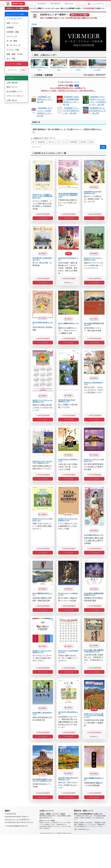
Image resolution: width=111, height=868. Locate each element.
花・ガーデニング (14, 45)
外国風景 (10, 27)
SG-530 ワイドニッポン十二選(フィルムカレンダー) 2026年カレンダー (94, 715)
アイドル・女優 (13, 50)
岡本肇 (83, 142)
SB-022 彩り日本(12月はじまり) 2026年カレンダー (68, 779)
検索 (103, 147)
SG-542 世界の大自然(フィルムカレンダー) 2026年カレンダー (42, 780)
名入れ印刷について (14, 91)
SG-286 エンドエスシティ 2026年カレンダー (94, 460)
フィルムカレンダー (14, 19)
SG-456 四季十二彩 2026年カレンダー (42, 713)
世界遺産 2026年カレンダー (78, 66)
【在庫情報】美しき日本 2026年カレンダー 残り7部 (97, 111)
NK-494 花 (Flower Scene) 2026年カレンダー (67, 401)
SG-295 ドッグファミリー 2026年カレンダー (42, 520)
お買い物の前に (13, 83)
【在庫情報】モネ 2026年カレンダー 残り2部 (45, 99)
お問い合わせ (69, 4)
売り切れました (69, 283)
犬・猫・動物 (12, 41)
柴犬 (91, 142)
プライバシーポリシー (15, 96)
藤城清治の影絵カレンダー (40, 66)
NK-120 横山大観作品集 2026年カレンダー (94, 324)
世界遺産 (74, 142)
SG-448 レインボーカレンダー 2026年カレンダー (42, 651)
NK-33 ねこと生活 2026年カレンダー (94, 383)
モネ (59, 142)
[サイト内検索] (13, 70)
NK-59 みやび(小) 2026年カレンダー (68, 259)
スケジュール (12, 36)
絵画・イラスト (13, 23)
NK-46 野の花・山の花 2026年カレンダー (42, 259)
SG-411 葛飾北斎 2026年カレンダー (42, 594)
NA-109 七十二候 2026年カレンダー (68, 713)
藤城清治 (42, 142)
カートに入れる (43, 218)
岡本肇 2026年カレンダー (59, 66)
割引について (12, 87)
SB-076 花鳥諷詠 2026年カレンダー (94, 779)
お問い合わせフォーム (11, 819)
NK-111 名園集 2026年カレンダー (68, 324)
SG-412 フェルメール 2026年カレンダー (68, 594)
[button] (42, 4)
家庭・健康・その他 (14, 54)
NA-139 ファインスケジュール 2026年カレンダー (42, 401)
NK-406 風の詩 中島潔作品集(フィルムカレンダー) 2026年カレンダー (68, 195)
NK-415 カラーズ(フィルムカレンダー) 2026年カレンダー (42, 462)
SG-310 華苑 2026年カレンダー (94, 535)
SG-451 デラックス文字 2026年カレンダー (68, 651)
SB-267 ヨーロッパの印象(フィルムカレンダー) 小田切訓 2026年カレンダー (42, 196)
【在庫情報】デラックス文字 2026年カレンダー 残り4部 (71, 111)
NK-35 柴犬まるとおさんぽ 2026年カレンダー (93, 192)
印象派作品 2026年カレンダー (97, 66)
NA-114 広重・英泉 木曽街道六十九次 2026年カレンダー (94, 651)
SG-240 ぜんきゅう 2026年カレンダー (68, 460)
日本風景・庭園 (13, 32)
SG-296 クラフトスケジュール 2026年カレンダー (68, 520)
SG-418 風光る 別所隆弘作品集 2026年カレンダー (94, 594)
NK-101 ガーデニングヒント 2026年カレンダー (93, 259)
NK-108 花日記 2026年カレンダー (43, 323)
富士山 (51, 142)
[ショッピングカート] (96, 4)
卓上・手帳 (11, 59)
